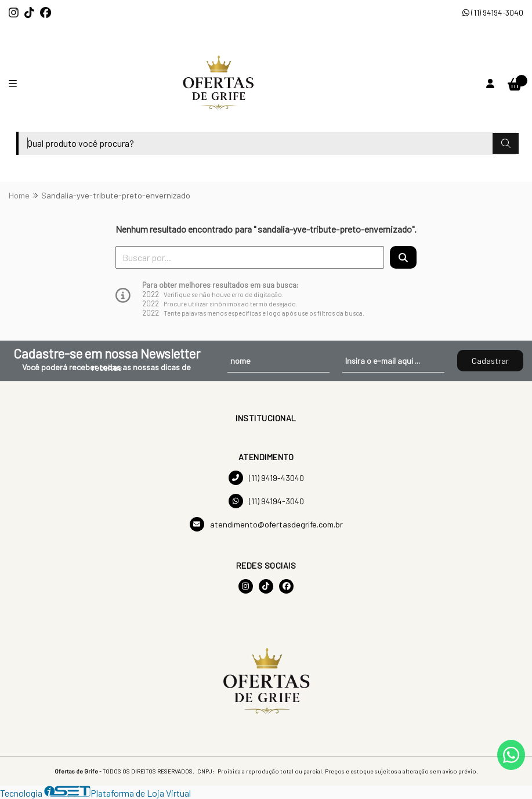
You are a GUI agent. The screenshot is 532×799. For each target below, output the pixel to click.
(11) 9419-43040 (266, 478)
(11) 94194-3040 (493, 12)
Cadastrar (490, 361)
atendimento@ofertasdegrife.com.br (266, 524)
